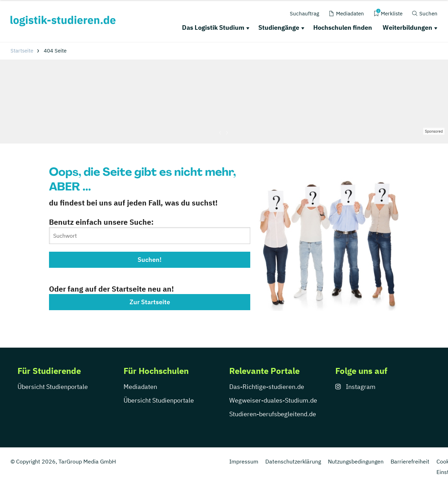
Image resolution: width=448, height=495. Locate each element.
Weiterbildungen (407, 27)
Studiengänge (279, 27)
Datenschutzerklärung (293, 461)
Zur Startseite (150, 302)
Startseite (22, 51)
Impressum (244, 461)
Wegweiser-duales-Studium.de (273, 400)
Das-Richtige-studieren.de (267, 387)
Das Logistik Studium (213, 27)
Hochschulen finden (343, 27)
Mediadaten (140, 387)
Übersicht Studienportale (53, 387)
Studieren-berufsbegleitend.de (273, 414)
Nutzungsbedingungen (356, 461)
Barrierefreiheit (410, 461)
